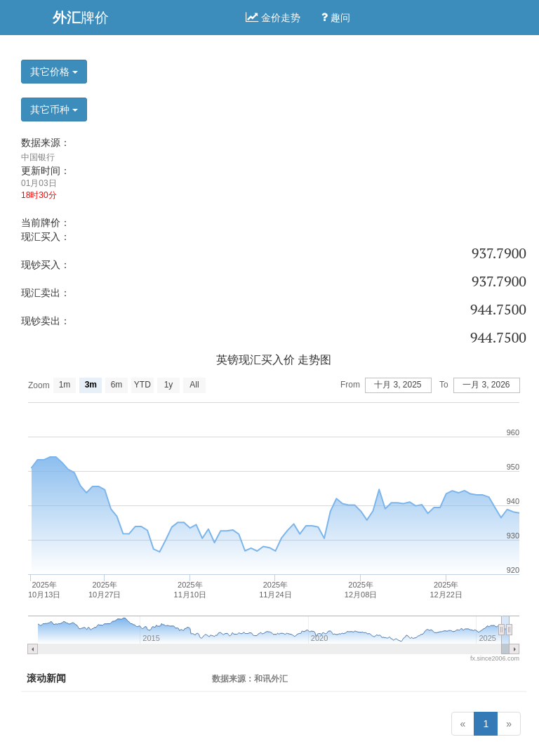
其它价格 (54, 72)
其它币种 (54, 110)
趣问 (336, 18)
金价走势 (273, 18)
